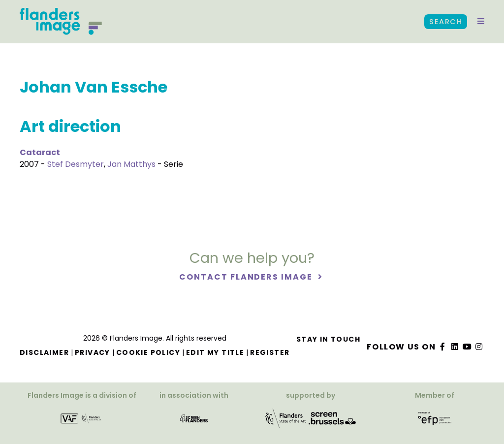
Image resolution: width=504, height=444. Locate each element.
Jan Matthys (131, 164)
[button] (481, 22)
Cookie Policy (148, 352)
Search (446, 22)
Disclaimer (44, 352)
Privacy (93, 352)
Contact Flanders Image (247, 277)
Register (270, 352)
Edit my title (215, 352)
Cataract (40, 152)
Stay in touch (328, 339)
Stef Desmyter (76, 164)
